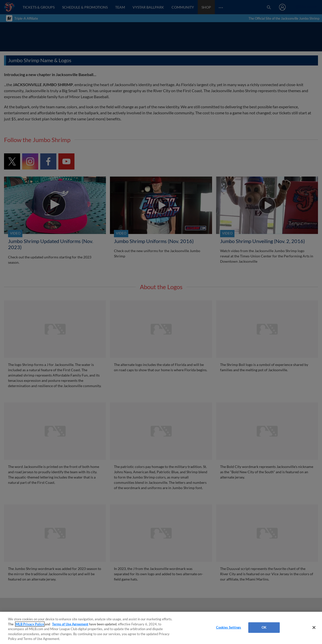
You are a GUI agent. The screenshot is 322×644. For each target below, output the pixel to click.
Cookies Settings (229, 627)
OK (264, 627)
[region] (161, 628)
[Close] (314, 628)
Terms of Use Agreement (70, 624)
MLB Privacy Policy (30, 624)
